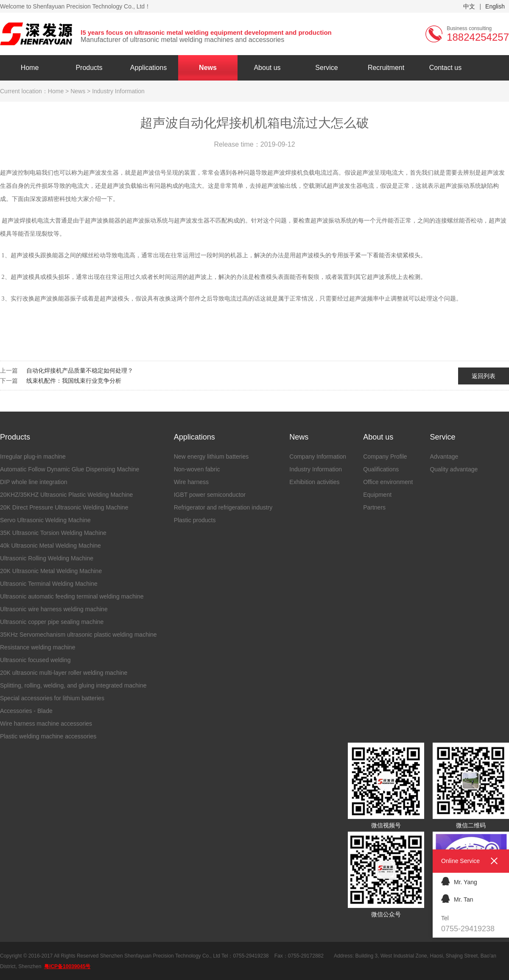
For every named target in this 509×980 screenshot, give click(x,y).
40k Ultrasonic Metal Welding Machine (50, 546)
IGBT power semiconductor (210, 495)
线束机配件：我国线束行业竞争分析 (74, 381)
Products (89, 68)
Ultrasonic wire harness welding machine (54, 609)
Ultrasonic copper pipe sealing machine (52, 622)
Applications (148, 68)
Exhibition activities (314, 482)
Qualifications (381, 469)
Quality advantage (454, 469)
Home (30, 68)
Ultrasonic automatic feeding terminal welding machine (72, 596)
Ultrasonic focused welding (35, 660)
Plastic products (195, 520)
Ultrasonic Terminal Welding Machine (49, 584)
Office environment (388, 482)
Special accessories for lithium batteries (52, 698)
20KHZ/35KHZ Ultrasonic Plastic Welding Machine (66, 495)
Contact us (445, 68)
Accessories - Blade (26, 711)
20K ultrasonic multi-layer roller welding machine (64, 673)
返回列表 (484, 376)
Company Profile (385, 457)
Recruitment (386, 68)
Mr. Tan (457, 898)
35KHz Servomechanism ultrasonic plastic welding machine (78, 635)
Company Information (318, 457)
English (495, 6)
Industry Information (316, 469)
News (208, 68)
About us (267, 68)
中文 (469, 6)
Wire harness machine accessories (46, 724)
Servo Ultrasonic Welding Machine (45, 520)
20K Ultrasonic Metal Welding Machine (51, 571)
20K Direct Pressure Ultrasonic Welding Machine (64, 507)
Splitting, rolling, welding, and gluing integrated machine (73, 685)
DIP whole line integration (34, 482)
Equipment (377, 495)
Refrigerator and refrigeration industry (223, 507)
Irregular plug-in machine (33, 457)
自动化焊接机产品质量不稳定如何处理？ (80, 370)
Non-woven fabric (197, 469)
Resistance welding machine (38, 647)
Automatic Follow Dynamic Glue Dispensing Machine (70, 469)
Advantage (444, 457)
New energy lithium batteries (211, 457)
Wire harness (191, 482)
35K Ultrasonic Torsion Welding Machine (53, 533)
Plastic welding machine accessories (48, 736)
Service (326, 68)
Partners (374, 507)
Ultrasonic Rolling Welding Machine (47, 558)
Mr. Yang (459, 881)
